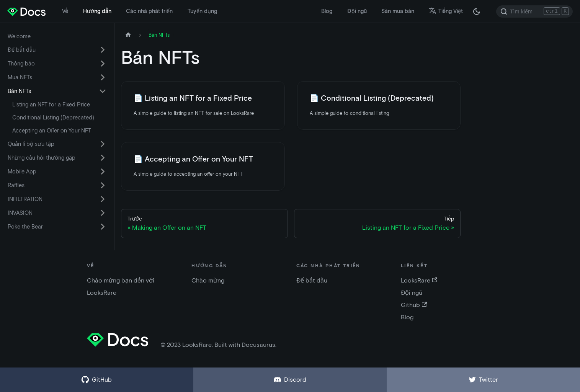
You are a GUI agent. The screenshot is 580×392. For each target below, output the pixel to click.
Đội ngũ (357, 11)
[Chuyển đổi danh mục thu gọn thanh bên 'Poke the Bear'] (103, 227)
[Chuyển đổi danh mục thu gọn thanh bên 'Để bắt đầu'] (103, 50)
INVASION (20, 213)
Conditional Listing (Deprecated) (53, 118)
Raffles (16, 185)
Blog (327, 11)
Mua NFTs (20, 77)
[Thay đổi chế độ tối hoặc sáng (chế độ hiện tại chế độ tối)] (477, 11)
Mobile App (22, 171)
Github (414, 305)
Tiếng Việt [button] (446, 11)
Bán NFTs (19, 91)
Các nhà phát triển (149, 11)
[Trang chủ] (128, 35)
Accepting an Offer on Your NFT (52, 131)
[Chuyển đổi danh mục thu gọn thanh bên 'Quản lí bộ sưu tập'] (103, 144)
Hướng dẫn (97, 11)
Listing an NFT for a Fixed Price (51, 105)
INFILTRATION (25, 199)
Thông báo (21, 64)
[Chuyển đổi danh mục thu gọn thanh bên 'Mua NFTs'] (103, 77)
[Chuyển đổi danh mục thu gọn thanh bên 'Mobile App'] (103, 171)
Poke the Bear (25, 227)
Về (65, 11)
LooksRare (419, 280)
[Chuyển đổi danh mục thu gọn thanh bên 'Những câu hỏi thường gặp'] (103, 158)
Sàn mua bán (398, 11)
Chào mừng (208, 280)
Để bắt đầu (22, 50)
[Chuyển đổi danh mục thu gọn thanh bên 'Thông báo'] (103, 64)
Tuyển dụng (202, 11)
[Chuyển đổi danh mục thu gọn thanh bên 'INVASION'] (103, 213)
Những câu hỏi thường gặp (42, 158)
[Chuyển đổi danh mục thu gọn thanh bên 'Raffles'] (103, 185)
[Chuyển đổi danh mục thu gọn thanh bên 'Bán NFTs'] (103, 91)
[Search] (534, 11)
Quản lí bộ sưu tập (31, 144)
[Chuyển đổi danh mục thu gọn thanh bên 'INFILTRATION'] (103, 199)
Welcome (19, 36)
